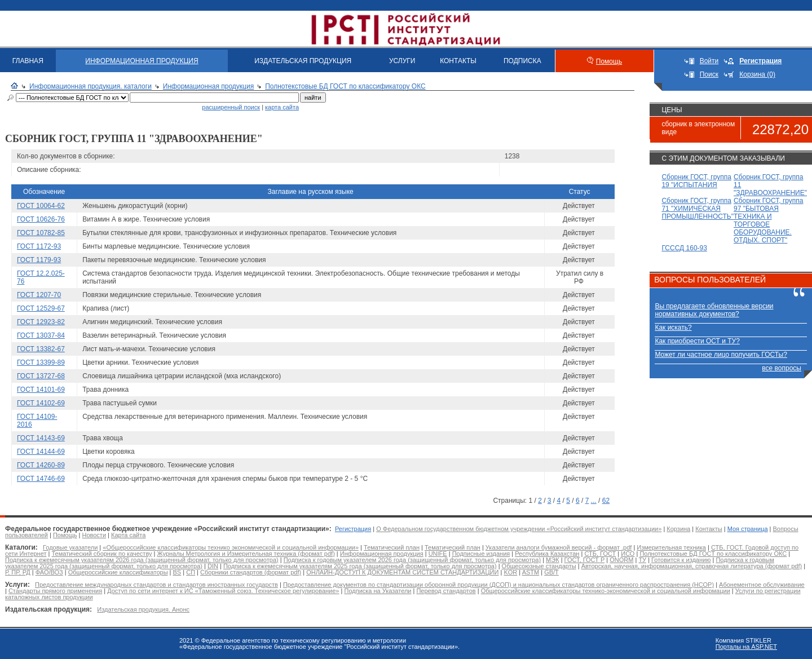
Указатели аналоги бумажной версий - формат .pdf (559, 547)
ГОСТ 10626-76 (41, 219)
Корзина (678, 529)
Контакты (709, 529)
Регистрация (353, 529)
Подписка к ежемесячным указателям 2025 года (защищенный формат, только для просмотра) (360, 566)
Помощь (609, 61)
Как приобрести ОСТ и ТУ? (697, 341)
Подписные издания (481, 554)
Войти (709, 61)
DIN (213, 566)
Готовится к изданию (681, 560)
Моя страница (748, 529)
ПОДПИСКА (522, 61)
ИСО (628, 554)
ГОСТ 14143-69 (41, 438)
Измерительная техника (671, 547)
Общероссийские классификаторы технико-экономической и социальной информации (606, 591)
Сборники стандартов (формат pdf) (251, 572)
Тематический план (392, 547)
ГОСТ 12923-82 (41, 322)
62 (606, 501)
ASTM (531, 572)
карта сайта (282, 107)
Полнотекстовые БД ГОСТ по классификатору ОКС (345, 86)
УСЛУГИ (402, 61)
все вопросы (782, 368)
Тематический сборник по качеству (101, 554)
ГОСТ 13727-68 (41, 376)
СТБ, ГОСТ (600, 554)
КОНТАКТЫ (458, 61)
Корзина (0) (757, 74)
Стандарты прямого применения (55, 591)
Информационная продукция (208, 86)
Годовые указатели (70, 547)
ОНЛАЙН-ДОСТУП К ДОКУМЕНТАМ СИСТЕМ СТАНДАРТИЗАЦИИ (402, 572)
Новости (94, 535)
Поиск (709, 74)
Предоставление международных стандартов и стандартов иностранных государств (156, 585)
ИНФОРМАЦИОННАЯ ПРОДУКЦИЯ (142, 61)
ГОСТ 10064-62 (41, 206)
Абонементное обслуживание (762, 585)
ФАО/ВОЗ (49, 572)
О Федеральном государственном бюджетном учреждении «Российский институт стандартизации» (519, 529)
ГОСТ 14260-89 (41, 465)
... (594, 501)
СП (191, 572)
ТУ (642, 560)
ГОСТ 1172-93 (39, 246)
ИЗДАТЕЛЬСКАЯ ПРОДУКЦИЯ (303, 61)
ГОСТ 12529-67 (41, 308)
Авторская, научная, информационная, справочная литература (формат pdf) (692, 566)
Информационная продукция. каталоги (91, 86)
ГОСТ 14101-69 (41, 390)
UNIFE (438, 554)
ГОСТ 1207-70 (39, 295)
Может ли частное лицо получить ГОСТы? (721, 355)
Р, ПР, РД (18, 572)
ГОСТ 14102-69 (41, 403)
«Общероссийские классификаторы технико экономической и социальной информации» (231, 547)
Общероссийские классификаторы (118, 572)
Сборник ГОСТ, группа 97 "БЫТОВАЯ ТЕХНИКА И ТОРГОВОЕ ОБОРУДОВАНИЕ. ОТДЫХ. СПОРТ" (768, 220)
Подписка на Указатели (378, 591)
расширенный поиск (231, 107)
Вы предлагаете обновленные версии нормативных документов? (714, 310)
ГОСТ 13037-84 (41, 335)
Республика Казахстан (547, 554)
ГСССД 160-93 (684, 248)
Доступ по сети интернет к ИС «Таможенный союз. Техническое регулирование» (223, 591)
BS (177, 572)
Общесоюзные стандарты (539, 566)
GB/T (551, 572)
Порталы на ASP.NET (746, 647)
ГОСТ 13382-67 (41, 349)
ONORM (621, 560)
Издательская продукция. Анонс (143, 609)
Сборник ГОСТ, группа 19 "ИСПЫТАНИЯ (696, 181)
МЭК (552, 560)
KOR (510, 572)
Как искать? (673, 328)
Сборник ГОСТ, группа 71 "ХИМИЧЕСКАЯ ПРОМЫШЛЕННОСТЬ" (698, 209)
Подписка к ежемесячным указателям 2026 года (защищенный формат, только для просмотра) (142, 560)
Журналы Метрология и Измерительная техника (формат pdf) (246, 554)
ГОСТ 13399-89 (41, 362)
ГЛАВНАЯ (28, 61)
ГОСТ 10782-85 (41, 233)
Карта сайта (128, 535)
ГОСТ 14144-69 (41, 452)
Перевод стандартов (446, 591)
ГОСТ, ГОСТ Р (585, 560)
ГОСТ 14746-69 (41, 479)
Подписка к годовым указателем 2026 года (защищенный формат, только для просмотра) (412, 560)
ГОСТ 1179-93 (39, 260)
